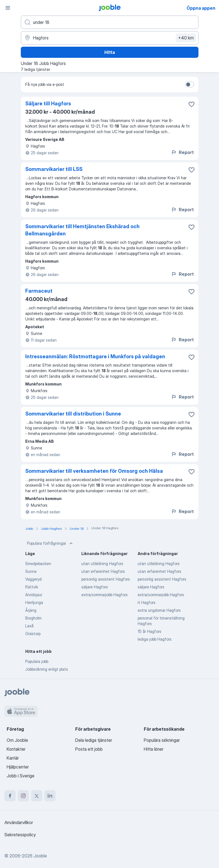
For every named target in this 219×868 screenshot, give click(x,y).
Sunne (31, 571)
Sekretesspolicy (20, 835)
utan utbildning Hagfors (102, 564)
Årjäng (31, 610)
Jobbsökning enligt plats (47, 669)
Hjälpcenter (18, 767)
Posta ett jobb (89, 749)
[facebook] (10, 796)
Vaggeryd (33, 579)
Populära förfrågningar (50, 543)
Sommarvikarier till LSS (54, 169)
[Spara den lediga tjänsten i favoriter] (192, 104)
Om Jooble (17, 740)
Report (182, 152)
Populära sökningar (162, 740)
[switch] (190, 84)
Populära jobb (37, 661)
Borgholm (33, 618)
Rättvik (32, 587)
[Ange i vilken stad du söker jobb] (110, 38)
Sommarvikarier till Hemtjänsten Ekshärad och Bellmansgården (82, 230)
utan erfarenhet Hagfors (103, 571)
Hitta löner (154, 749)
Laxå (29, 626)
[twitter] (37, 796)
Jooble (40, 856)
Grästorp (33, 634)
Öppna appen (201, 8)
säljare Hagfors (95, 587)
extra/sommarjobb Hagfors (105, 595)
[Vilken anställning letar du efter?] (110, 22)
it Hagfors (147, 602)
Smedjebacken (38, 564)
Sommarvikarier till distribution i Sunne (73, 414)
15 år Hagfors (149, 631)
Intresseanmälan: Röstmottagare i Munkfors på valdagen (95, 356)
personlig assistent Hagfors (106, 579)
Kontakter (16, 749)
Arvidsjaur (34, 595)
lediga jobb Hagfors (155, 639)
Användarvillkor (19, 822)
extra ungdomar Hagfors (159, 610)
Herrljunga (34, 602)
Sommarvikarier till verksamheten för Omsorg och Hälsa (94, 471)
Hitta (110, 52)
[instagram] (23, 796)
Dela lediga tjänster (94, 740)
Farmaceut (39, 291)
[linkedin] (50, 796)
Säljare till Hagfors (48, 104)
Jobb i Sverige (21, 776)
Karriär (13, 758)
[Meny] (8, 8)
